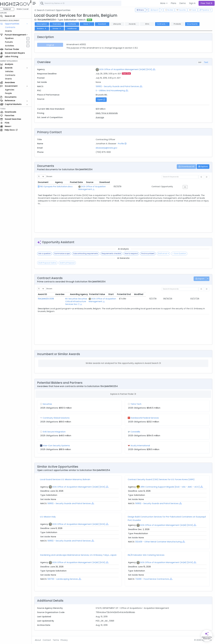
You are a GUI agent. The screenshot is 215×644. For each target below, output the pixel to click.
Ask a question (46, 253)
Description (43, 24)
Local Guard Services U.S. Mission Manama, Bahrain (67, 479)
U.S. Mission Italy (49, 517)
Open (102, 100)
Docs (88, 24)
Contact (48, 640)
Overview (58, 24)
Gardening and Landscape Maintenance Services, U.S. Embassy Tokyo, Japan (80, 555)
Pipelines (11, 38)
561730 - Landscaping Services (64, 579)
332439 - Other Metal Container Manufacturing (159, 542)
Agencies (11, 90)
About (39, 640)
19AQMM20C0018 (47, 299)
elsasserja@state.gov (107, 148)
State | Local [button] (24, 9)
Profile (123, 144)
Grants (10, 31)
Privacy (65, 640)
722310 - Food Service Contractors (153, 579)
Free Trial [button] (207, 3)
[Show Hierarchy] (155, 69)
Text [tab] (206, 62)
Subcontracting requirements (87, 253)
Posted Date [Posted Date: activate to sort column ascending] (151, 182)
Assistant (103, 24)
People (10, 93)
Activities (11, 46)
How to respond (133, 253)
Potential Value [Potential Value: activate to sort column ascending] (160, 294)
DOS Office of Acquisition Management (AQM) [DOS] (127, 69)
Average (101, 117)
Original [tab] (51, 45)
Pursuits (10, 42)
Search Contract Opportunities (54, 10)
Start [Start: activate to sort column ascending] (174, 294)
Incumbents (194, 24)
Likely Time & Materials (108, 113)
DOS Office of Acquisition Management (108, 187)
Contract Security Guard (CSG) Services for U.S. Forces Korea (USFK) (162, 479)
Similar (58, 28)
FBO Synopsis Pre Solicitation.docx (58, 187)
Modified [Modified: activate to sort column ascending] (202, 294)
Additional (73, 28)
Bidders (43, 28)
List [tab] (200, 62)
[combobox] (82, 3)
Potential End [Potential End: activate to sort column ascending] (187, 294)
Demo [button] (183, 3)
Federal (8, 9)
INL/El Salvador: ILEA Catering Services (147, 555)
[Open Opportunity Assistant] (207, 636)
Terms (57, 640)
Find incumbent (149, 253)
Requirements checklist (113, 253)
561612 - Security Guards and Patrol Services (118, 86)
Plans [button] (174, 3)
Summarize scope (63, 253)
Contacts (73, 24)
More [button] (163, 3)
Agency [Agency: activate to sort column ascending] (90, 182)
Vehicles (10, 71)
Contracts (11, 27)
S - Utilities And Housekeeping (111, 91)
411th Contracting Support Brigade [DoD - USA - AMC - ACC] (171, 487)
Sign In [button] (192, 3)
